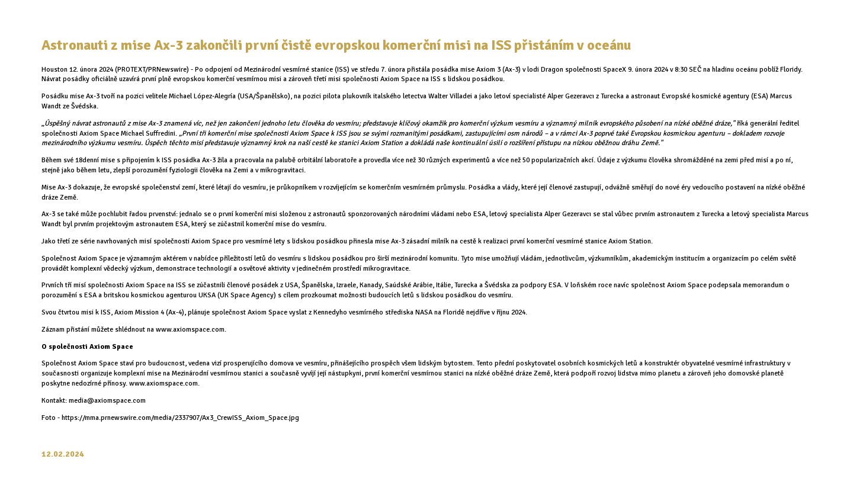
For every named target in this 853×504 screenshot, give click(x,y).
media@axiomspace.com (107, 401)
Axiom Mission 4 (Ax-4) (149, 312)
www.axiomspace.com (163, 383)
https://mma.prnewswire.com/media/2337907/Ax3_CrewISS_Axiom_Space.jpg (181, 418)
